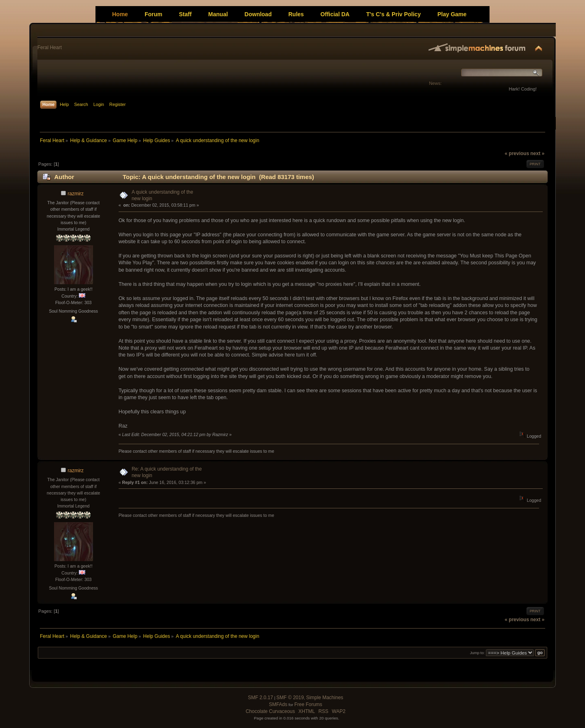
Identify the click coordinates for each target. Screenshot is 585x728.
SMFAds (278, 704)
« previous (517, 153)
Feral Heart (50, 48)
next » (537, 153)
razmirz (76, 194)
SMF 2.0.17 (260, 698)
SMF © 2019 (290, 698)
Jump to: (478, 653)
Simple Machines (324, 698)
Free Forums (308, 704)
